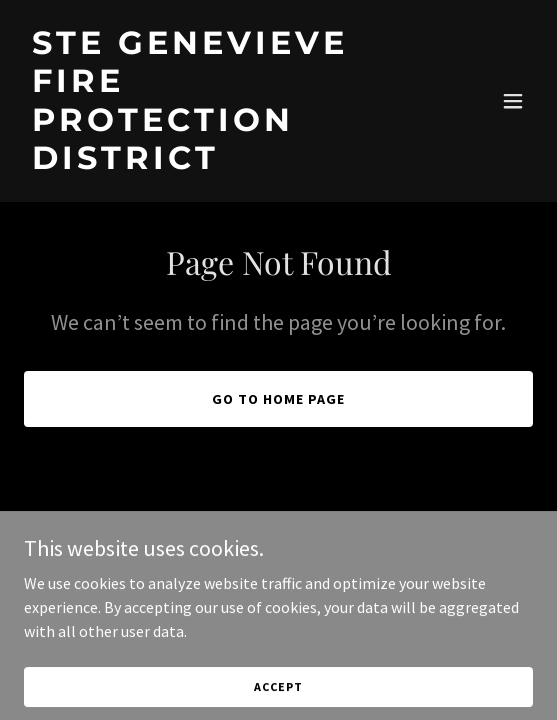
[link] (202, 163)
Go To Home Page (278, 399)
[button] (513, 101)
